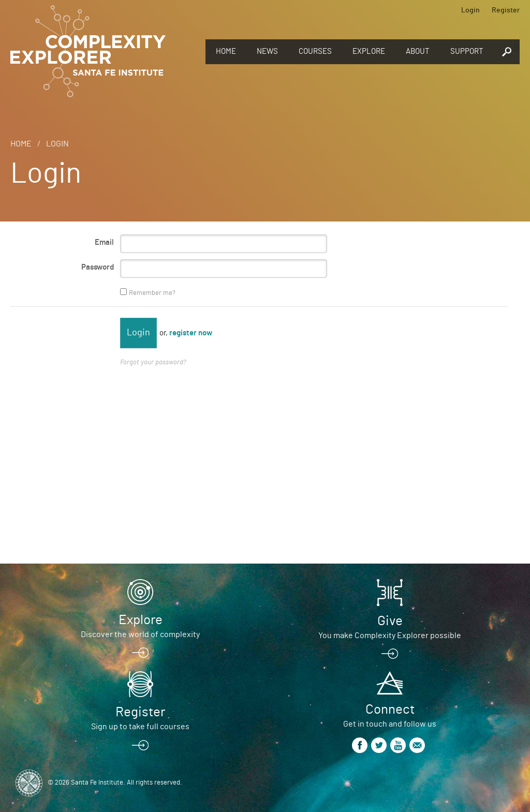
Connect (390, 710)
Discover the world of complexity (140, 634)
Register (506, 10)
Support (467, 51)
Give (390, 621)
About (418, 51)
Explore (369, 51)
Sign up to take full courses (140, 727)
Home (226, 51)
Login (470, 10)
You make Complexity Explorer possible (390, 636)
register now (191, 333)
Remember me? (152, 293)
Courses (315, 51)
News (267, 51)
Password (98, 267)
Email (104, 242)
